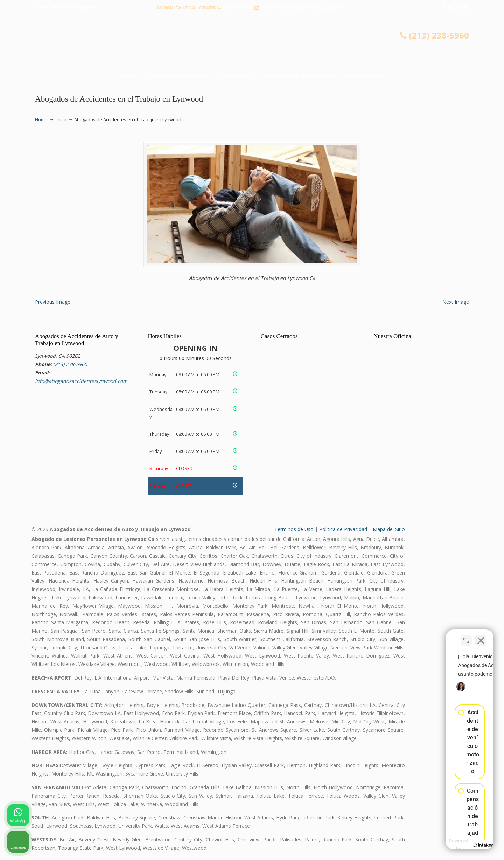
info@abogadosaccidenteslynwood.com (304, 8)
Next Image (456, 302)
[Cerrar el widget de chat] (481, 636)
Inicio (61, 120)
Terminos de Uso (294, 529)
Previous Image (53, 302)
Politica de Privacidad (343, 529)
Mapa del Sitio (389, 529)
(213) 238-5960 (237, 8)
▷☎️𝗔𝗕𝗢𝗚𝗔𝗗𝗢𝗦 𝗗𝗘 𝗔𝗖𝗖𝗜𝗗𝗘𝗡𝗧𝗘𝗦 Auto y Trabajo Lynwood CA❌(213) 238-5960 (252, 44)
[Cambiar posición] (466, 636)
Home (41, 120)
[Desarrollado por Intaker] (444, 845)
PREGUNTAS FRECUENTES (67, 8)
